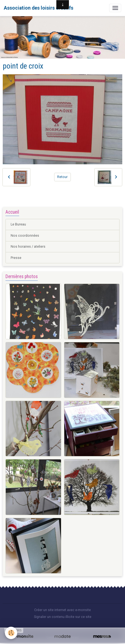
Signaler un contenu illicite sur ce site (63, 617)
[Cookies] (11, 633)
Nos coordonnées (25, 236)
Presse (16, 258)
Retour (62, 177)
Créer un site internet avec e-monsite (62, 610)
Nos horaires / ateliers (28, 247)
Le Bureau (18, 224)
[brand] (39, 8)
